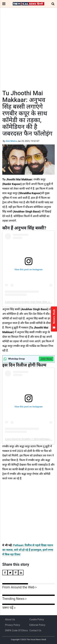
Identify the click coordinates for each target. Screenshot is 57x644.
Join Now (46, 359)
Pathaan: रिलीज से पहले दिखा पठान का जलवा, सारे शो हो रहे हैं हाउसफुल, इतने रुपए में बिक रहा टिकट (28, 550)
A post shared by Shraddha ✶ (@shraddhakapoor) (29, 439)
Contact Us (35, 630)
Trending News (13, 599)
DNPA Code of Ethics (16, 630)
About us (10, 619)
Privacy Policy (13, 625)
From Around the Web (18, 587)
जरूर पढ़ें (8, 608)
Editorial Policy (37, 625)
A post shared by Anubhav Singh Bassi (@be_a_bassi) (31, 302)
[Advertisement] (28, 54)
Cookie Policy (37, 619)
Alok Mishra (11, 141)
